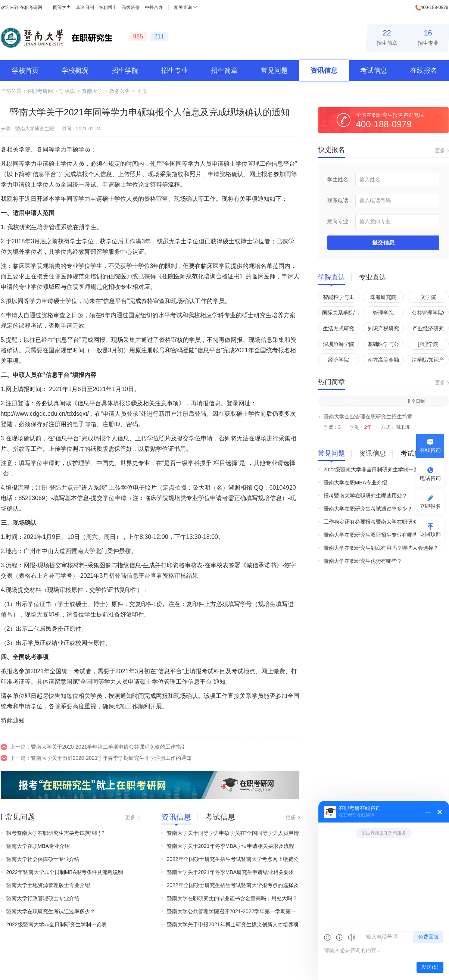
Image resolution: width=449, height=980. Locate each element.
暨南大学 (92, 91)
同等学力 (62, 7)
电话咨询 (430, 478)
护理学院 (428, 344)
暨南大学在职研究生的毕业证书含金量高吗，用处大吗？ (232, 898)
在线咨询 (430, 450)
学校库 (67, 91)
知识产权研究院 (383, 330)
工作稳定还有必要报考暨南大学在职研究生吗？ (378, 522)
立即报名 (430, 506)
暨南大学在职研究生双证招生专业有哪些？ (373, 535)
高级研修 (131, 7)
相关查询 (183, 7)
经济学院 (339, 360)
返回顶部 (430, 534)
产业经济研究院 (428, 330)
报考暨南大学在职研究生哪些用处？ (365, 496)
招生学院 (125, 71)
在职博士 (108, 7)
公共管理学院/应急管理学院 (428, 314)
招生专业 (428, 36)
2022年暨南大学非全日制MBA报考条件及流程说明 (65, 872)
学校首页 (25, 71)
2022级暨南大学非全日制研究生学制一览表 (57, 924)
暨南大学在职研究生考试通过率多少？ (51, 911)
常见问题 (274, 71)
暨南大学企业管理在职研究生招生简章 (368, 416)
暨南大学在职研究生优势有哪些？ (363, 561)
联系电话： (340, 200)
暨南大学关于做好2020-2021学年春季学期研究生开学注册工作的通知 (111, 758)
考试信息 (374, 71)
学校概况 (75, 71)
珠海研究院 (383, 297)
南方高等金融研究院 (383, 361)
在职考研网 (31, 7)
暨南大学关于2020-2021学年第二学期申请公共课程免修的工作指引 (109, 747)
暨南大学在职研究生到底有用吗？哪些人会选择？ (381, 548)
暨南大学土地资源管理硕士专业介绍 (48, 885)
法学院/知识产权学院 (428, 361)
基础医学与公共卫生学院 (383, 345)
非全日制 (85, 7)
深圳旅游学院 (339, 344)
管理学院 (383, 313)
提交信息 (383, 242)
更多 (130, 817)
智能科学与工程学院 (339, 298)
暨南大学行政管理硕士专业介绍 (43, 898)
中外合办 (154, 7)
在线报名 (424, 71)
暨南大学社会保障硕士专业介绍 (43, 859)
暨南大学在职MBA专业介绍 (38, 846)
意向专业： (340, 221)
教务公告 (120, 91)
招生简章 (387, 36)
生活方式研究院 (339, 330)
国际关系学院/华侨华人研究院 (339, 314)
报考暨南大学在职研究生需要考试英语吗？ (56, 833)
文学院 (428, 297)
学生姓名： (340, 180)
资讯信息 (324, 71)
